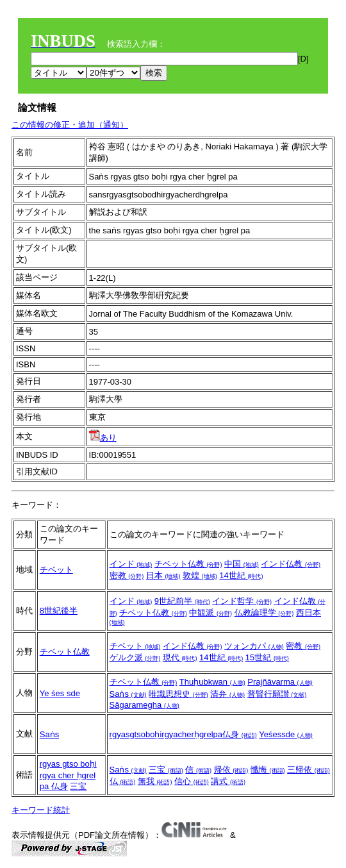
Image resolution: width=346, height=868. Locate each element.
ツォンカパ (254, 646)
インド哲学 (242, 601)
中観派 (210, 613)
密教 (127, 575)
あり (103, 438)
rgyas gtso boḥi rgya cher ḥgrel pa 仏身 (68, 775)
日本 (163, 575)
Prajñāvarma (280, 682)
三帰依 (309, 770)
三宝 (78, 786)
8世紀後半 (59, 611)
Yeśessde (286, 734)
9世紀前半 (182, 601)
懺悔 (268, 770)
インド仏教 (291, 564)
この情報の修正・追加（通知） (70, 125)
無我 (155, 781)
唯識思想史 (178, 694)
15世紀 (267, 657)
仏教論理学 (264, 613)
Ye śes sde (60, 693)
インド (131, 564)
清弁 (227, 694)
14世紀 (241, 575)
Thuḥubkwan (212, 682)
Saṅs (128, 694)
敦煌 (200, 575)
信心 (192, 781)
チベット (56, 570)
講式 (228, 781)
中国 (242, 564)
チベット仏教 (188, 564)
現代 (180, 657)
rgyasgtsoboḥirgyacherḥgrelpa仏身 (183, 734)
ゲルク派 (135, 657)
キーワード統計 (41, 810)
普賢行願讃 (277, 694)
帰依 (231, 770)
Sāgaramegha (144, 705)
